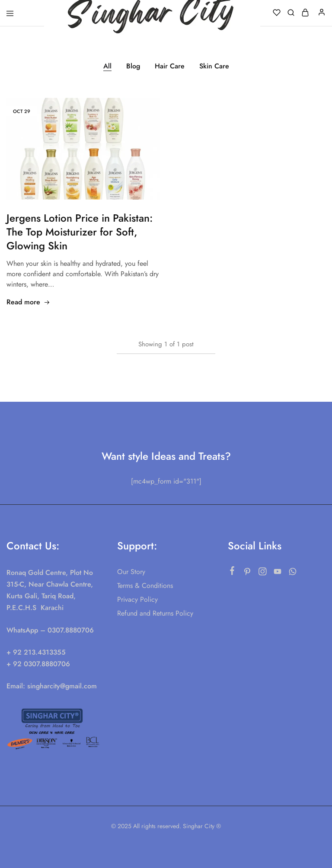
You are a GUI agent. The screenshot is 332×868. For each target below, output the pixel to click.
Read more (28, 302)
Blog (133, 66)
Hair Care (170, 66)
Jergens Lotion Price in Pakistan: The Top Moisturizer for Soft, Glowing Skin (80, 232)
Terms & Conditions (145, 586)
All (107, 66)
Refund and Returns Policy (155, 613)
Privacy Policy (137, 599)
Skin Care (214, 66)
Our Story (131, 572)
